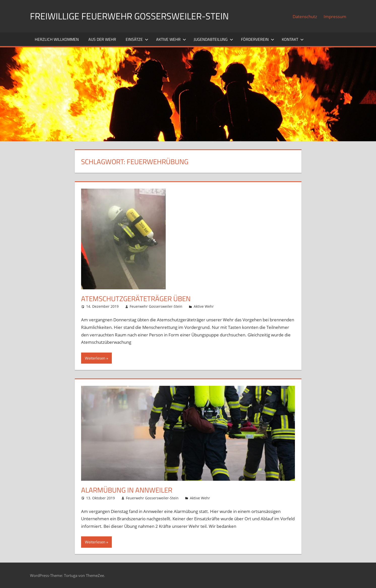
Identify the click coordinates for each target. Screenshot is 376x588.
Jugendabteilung (213, 39)
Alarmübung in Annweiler (127, 490)
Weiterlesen (95, 358)
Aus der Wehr (102, 39)
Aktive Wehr (171, 39)
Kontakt (293, 39)
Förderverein (258, 39)
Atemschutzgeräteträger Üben (136, 299)
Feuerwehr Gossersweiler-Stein (156, 306)
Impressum (335, 16)
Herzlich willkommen (57, 39)
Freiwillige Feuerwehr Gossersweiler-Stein (129, 16)
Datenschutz (305, 16)
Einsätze (137, 39)
